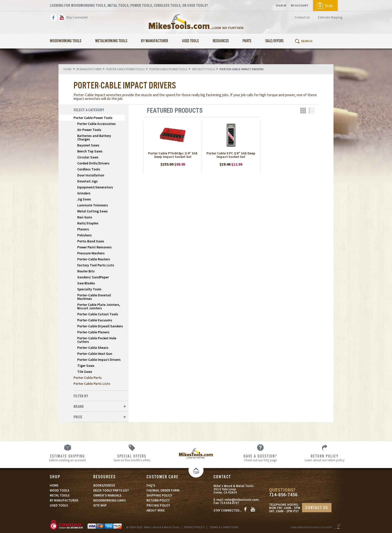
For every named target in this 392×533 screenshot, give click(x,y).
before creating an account (68, 458)
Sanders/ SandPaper (93, 277)
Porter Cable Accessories (96, 124)
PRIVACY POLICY (194, 527)
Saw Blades (86, 283)
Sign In (281, 5)
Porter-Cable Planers (93, 332)
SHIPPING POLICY (159, 495)
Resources (221, 41)
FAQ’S (151, 485)
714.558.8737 (229, 503)
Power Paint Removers (94, 247)
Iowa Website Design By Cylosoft (311, 527)
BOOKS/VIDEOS (104, 485)
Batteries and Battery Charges (94, 137)
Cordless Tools (89, 169)
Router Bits (86, 271)
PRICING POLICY (158, 505)
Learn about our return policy (325, 458)
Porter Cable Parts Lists (92, 384)
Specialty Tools (89, 289)
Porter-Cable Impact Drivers (99, 360)
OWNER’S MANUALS (107, 495)
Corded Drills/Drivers (93, 163)
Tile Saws (85, 372)
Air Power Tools (89, 130)
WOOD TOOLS (59, 490)
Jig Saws (84, 199)
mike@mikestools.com (241, 500)
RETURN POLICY (158, 500)
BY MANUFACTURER (64, 500)
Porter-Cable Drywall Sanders (100, 326)
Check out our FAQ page (260, 458)
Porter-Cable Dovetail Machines (94, 297)
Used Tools (190, 41)
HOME (54, 485)
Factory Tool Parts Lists (96, 265)
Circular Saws (88, 157)
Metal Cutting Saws (92, 211)
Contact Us (302, 17)
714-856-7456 (283, 495)
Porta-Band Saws (91, 241)
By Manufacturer (154, 41)
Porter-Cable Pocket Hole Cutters (97, 340)
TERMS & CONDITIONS (224, 527)
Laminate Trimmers (93, 205)
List (311, 111)
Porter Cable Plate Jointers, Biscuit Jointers (99, 306)
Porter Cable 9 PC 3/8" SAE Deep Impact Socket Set (231, 155)
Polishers (84, 235)
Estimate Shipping (330, 17)
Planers (83, 229)
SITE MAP (100, 505)
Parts (247, 41)
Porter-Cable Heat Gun (95, 354)
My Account (300, 5)
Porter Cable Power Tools (93, 118)
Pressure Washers (91, 253)
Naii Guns (85, 217)
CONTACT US (317, 508)
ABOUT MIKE (156, 510)
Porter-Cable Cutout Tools (98, 314)
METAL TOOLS (60, 495)
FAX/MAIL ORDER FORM (163, 490)
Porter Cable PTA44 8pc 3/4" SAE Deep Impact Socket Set (173, 155)
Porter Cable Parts (88, 378)
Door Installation (91, 175)
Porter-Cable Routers (94, 259)
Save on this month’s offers (132, 458)
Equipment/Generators (95, 187)
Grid (303, 111)
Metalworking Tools (111, 41)
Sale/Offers (274, 41)
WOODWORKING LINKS (109, 500)
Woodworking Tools (65, 41)
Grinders (84, 193)
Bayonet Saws (88, 145)
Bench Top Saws (90, 151)
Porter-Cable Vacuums (95, 320)
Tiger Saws (86, 366)
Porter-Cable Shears (93, 348)
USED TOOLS (59, 505)
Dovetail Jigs (87, 181)
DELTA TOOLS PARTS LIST (111, 490)
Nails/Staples (88, 223)
